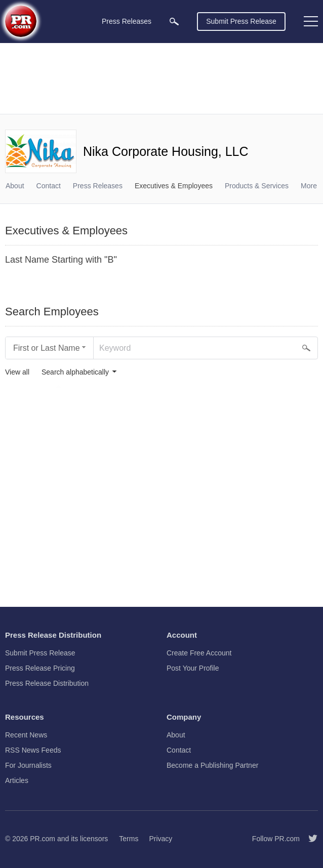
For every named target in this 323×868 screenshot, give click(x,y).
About (15, 186)
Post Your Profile (193, 668)
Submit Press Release (241, 21)
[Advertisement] (161, 78)
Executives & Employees (174, 186)
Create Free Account (199, 653)
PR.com (43, 839)
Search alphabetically (75, 372)
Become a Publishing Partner (212, 765)
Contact (49, 186)
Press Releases (98, 186)
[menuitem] (174, 22)
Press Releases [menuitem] (127, 21)
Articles (17, 780)
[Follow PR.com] (309, 839)
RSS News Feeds (33, 750)
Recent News (26, 735)
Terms (129, 839)
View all (17, 372)
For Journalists (28, 765)
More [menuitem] (309, 186)
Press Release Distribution (47, 683)
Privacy (160, 839)
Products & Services (257, 186)
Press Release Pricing (40, 668)
